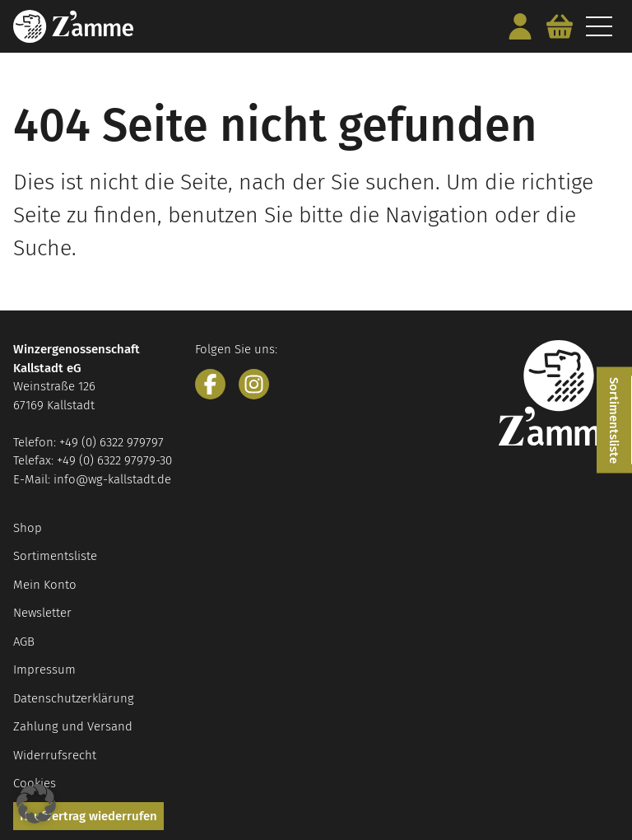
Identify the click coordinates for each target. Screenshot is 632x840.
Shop (28, 528)
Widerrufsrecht (55, 755)
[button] (36, 804)
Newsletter (42, 613)
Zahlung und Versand (73, 726)
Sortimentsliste (55, 556)
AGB (24, 642)
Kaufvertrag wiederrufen (88, 816)
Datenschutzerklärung (74, 698)
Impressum (44, 670)
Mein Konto (45, 585)
